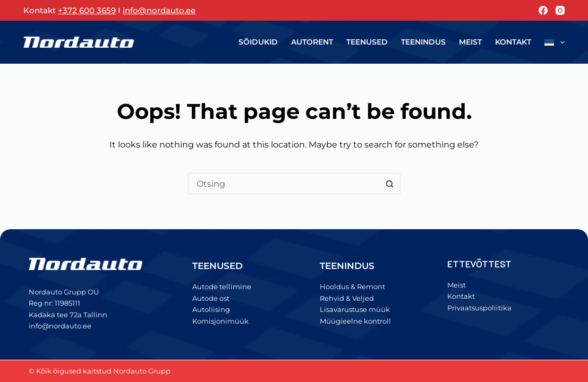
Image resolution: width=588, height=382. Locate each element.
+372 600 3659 (87, 10)
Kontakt (513, 42)
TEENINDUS (347, 266)
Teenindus (423, 42)
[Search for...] (284, 184)
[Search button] (390, 184)
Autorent (312, 42)
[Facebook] (543, 10)
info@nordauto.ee (159, 10)
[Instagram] (560, 10)
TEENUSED (218, 266)
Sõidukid (258, 42)
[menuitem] (551, 42)
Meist (470, 42)
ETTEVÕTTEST (480, 264)
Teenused (367, 42)
